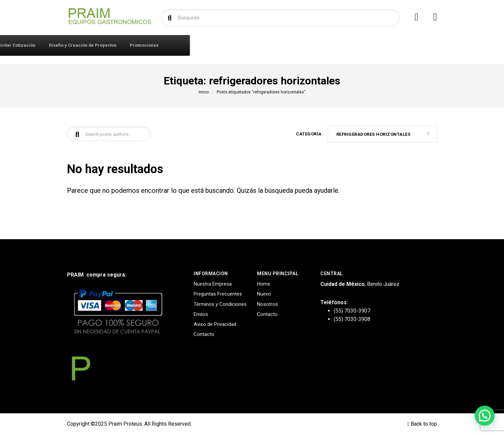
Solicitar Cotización (262, 45)
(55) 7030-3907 (352, 311)
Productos (95, 45)
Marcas (219, 45)
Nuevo (264, 294)
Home (264, 284)
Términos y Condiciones (220, 304)
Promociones (391, 45)
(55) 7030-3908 (352, 319)
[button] (485, 416)
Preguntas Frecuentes (218, 294)
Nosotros (267, 304)
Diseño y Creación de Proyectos (330, 45)
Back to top (422, 424)
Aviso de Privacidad (215, 324)
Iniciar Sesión (151, 45)
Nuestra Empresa (213, 284)
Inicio (204, 92)
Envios (201, 314)
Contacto (188, 45)
